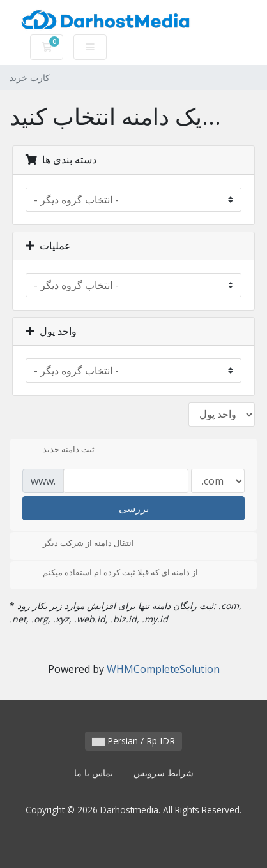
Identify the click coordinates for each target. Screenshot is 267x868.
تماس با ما (94, 773)
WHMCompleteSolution (163, 669)
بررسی (134, 508)
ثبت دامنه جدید (58, 450)
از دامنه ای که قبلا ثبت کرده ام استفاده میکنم (110, 573)
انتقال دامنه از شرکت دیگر (78, 544)
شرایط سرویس (164, 773)
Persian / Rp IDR (133, 741)
